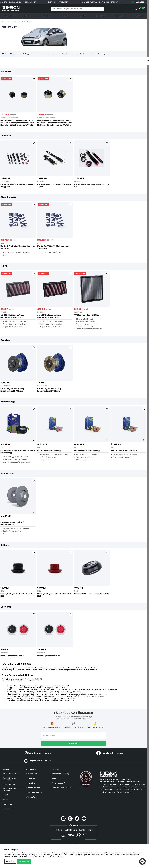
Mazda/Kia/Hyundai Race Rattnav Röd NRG (54, 595)
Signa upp (74, 743)
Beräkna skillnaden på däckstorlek (11, 790)
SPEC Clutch (5, 386)
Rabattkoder (7, 804)
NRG (2, 591)
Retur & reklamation (35, 792)
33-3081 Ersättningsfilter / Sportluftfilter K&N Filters (49, 316)
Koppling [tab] (66, 54)
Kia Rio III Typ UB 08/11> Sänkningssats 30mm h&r (18, 247)
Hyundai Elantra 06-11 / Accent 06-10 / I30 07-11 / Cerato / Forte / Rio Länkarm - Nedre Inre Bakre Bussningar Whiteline (18, 123)
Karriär (54, 778)
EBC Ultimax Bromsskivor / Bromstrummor (12, 523)
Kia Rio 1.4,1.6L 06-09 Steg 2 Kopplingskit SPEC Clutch (50, 390)
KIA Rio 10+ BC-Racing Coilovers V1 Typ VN (91, 186)
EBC (2, 448)
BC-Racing (5, 182)
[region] (74, 98)
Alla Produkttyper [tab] (9, 54)
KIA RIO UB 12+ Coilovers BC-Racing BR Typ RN (54, 186)
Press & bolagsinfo (59, 783)
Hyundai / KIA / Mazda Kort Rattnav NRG (92, 594)
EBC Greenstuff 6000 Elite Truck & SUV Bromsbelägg (18, 452)
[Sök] (77, 9)
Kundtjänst (31, 783)
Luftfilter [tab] (74, 54)
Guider (5, 795)
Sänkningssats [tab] (103, 54)
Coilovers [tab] (57, 54)
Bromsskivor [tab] (36, 54)
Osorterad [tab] (84, 54)
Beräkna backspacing (11, 774)
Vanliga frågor (33, 797)
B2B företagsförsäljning (61, 774)
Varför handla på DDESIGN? (62, 788)
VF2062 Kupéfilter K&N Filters (87, 315)
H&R (2, 243)
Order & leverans (34, 788)
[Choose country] (138, 2)
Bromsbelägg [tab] (24, 54)
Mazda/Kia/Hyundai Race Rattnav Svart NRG (18, 595)
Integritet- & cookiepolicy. (54, 856)
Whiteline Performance (9, 118)
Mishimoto (4, 653)
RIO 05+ (29, 21)
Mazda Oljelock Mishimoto (12, 656)
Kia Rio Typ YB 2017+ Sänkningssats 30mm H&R (53, 247)
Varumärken (138, 16)
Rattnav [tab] (93, 54)
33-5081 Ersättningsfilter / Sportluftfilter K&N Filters (12, 316)
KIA (22, 21)
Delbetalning (32, 774)
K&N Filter (4, 312)
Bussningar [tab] (47, 54)
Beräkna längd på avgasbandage (9, 779)
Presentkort (7, 799)
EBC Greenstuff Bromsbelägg (124, 451)
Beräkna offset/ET (10, 784)
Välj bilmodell (9, 16)
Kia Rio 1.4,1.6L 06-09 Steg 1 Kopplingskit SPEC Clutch (13, 390)
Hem (3, 21)
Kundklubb (31, 778)
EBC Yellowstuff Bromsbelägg (87, 451)
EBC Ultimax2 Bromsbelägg (49, 451)
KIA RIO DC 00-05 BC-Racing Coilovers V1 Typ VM (18, 186)
